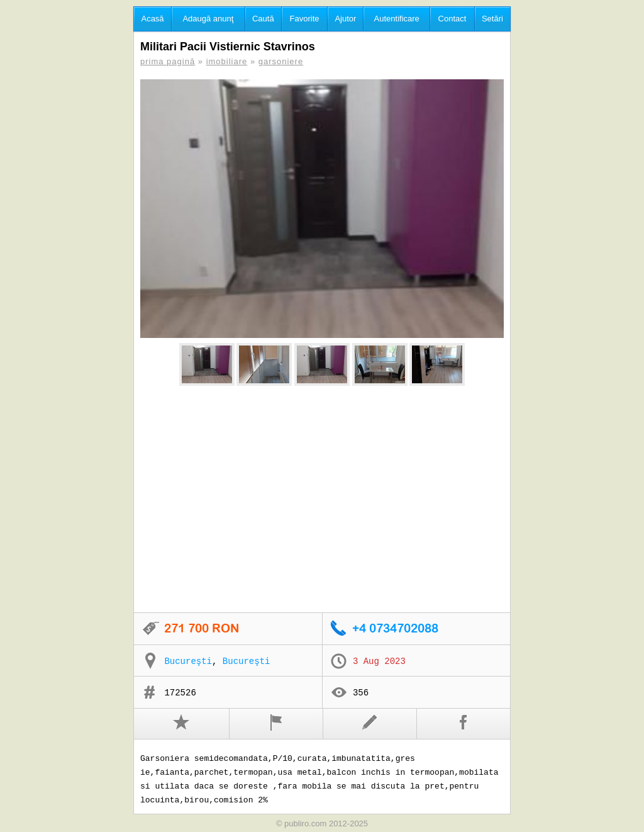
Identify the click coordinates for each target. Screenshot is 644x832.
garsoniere (281, 61)
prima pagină (168, 61)
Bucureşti (188, 661)
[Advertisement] (322, 500)
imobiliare (227, 61)
